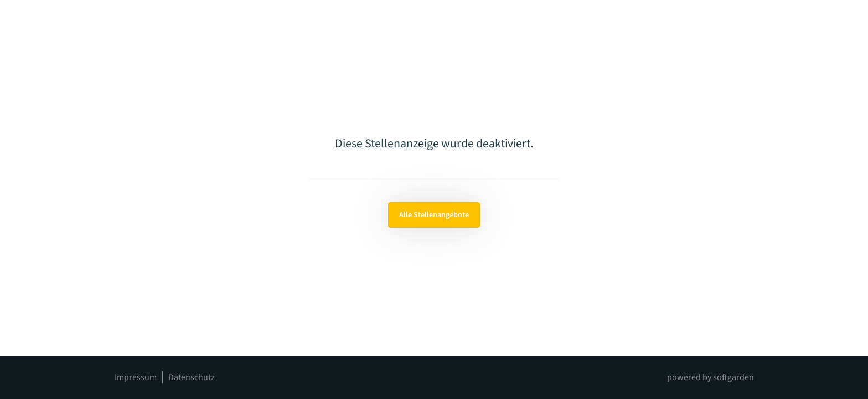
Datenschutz (192, 377)
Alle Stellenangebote (434, 215)
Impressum (136, 377)
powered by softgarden (711, 377)
